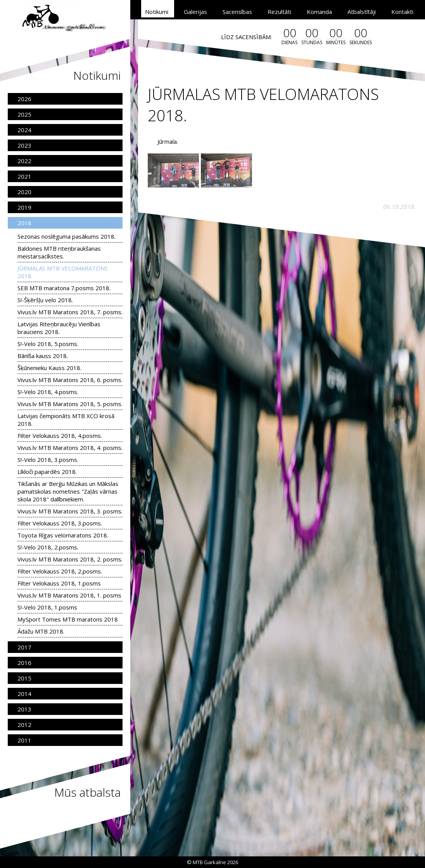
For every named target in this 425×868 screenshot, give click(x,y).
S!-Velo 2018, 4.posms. (48, 392)
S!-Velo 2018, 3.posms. (48, 460)
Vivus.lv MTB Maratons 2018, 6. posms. (70, 380)
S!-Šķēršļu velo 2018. (45, 300)
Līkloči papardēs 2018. (47, 472)
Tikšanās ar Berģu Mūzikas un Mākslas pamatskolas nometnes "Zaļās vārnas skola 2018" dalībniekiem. (68, 491)
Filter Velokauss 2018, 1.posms (59, 583)
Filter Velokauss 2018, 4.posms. (60, 436)
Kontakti (402, 12)
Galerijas (195, 12)
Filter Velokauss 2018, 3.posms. (60, 523)
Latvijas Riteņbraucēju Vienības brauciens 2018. (59, 328)
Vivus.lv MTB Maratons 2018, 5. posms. (70, 404)
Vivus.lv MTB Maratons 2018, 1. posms (69, 595)
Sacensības (237, 12)
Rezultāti (279, 12)
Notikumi (157, 12)
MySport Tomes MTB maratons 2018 (68, 619)
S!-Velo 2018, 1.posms (47, 607)
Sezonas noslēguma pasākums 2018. (67, 236)
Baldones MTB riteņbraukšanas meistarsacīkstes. (59, 252)
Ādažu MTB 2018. (41, 631)
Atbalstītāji (362, 12)
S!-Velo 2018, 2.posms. (48, 547)
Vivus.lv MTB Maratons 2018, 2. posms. (70, 559)
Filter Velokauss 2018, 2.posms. (60, 571)
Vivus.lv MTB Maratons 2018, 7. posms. (70, 312)
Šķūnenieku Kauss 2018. (49, 368)
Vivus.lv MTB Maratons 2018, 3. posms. (70, 511)
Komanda (319, 12)
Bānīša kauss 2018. (43, 356)
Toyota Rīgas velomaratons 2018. (63, 535)
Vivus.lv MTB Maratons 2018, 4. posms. (70, 448)
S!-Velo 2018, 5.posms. (48, 344)
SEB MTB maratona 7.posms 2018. (64, 288)
